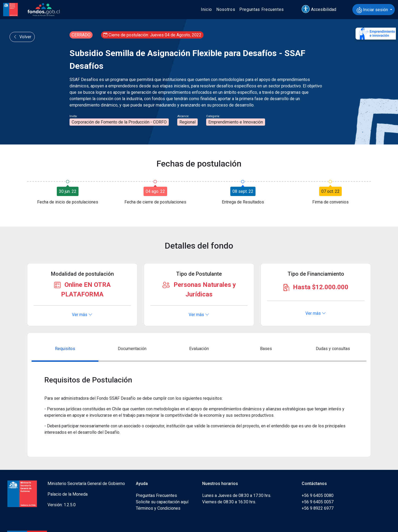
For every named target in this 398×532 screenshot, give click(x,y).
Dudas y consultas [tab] (333, 349)
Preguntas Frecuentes (262, 9)
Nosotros (226, 9)
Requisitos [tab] (65, 349)
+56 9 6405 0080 (318, 495)
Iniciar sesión (373, 10)
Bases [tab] (266, 349)
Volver (22, 37)
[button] (321, 10)
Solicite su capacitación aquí (162, 502)
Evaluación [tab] (199, 349)
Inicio (206, 9)
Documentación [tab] (132, 349)
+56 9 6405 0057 (318, 502)
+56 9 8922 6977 (318, 508)
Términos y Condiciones (158, 508)
